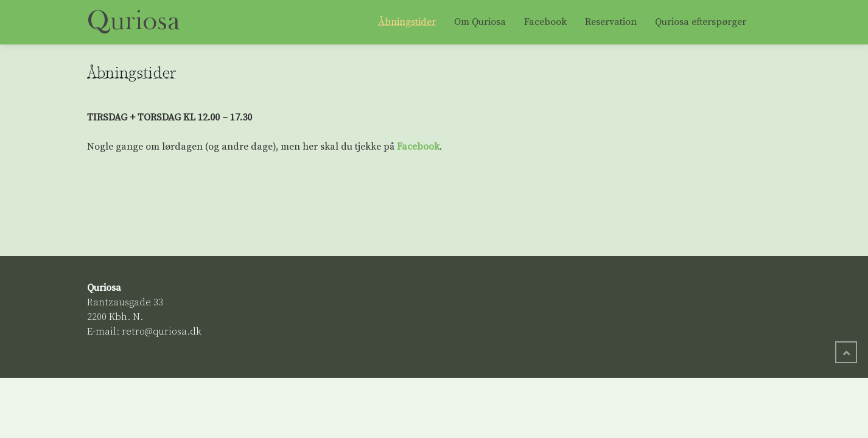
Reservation (611, 22)
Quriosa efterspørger (701, 22)
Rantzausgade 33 (125, 302)
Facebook (545, 22)
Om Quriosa (480, 22)
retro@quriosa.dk (162, 332)
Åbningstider (407, 22)
